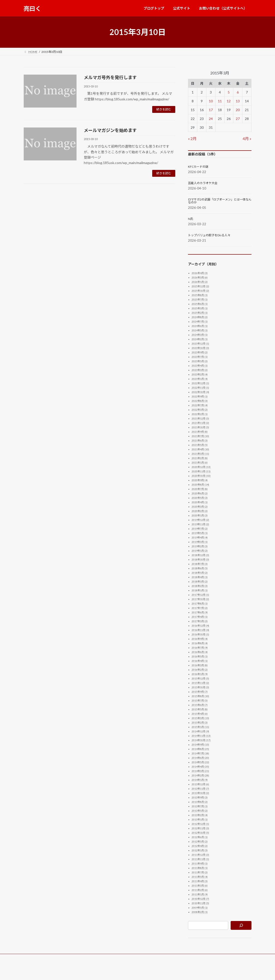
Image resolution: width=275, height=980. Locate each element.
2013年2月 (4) (200, 815)
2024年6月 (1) (200, 326)
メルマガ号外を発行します (110, 77)
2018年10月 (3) (200, 559)
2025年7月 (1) (200, 299)
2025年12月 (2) (200, 286)
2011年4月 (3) (200, 881)
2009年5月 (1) (200, 908)
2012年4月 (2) (200, 846)
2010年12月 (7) (200, 899)
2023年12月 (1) (200, 343)
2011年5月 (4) (200, 877)
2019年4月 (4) (200, 537)
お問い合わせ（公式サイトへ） (100, 958)
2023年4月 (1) (200, 366)
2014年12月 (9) (200, 731)
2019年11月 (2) (200, 524)
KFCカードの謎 (198, 167)
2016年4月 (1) (200, 661)
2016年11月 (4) (200, 630)
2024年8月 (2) (200, 317)
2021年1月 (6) (200, 462)
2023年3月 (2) (200, 370)
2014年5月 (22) (200, 762)
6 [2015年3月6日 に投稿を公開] (238, 92)
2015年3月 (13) (200, 718)
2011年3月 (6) (200, 886)
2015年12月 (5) (200, 678)
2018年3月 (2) (200, 581)
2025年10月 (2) (200, 291)
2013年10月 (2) (200, 793)
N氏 (191, 219)
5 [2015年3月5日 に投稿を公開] (229, 92)
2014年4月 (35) (200, 767)
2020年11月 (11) (201, 471)
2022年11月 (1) (200, 388)
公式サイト (63, 958)
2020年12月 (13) (201, 467)
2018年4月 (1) (200, 577)
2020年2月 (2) (200, 511)
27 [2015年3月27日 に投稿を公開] (238, 119)
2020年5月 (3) (200, 498)
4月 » (247, 138)
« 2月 (192, 138)
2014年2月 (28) (200, 775)
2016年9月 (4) (200, 639)
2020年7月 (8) (200, 489)
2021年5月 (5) (200, 445)
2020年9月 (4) (200, 480)
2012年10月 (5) (200, 833)
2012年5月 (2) (200, 841)
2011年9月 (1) (200, 863)
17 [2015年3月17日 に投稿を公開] (211, 110)
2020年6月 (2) (200, 493)
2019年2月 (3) (200, 546)
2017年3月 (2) (200, 621)
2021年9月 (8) (200, 432)
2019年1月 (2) (200, 551)
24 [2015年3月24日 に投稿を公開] (211, 119)
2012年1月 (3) (200, 850)
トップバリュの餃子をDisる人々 (209, 235)
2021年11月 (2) (200, 423)
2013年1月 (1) (200, 819)
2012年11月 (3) (200, 828)
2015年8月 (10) (200, 696)
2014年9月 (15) (200, 744)
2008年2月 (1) (200, 912)
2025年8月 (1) (200, 295)
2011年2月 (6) (200, 890)
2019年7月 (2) (200, 529)
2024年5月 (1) (200, 330)
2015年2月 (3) (200, 722)
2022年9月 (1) (200, 396)
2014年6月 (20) (200, 758)
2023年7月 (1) (200, 357)
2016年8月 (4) (200, 643)
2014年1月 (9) (200, 780)
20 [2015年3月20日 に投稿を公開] (238, 110)
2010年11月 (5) (200, 903)
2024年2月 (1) (200, 339)
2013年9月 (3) (200, 797)
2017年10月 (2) (200, 599)
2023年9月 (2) (200, 352)
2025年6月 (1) (200, 304)
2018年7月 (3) (200, 564)
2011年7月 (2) (200, 872)
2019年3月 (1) (200, 542)
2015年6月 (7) (200, 705)
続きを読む (164, 109)
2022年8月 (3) (200, 401)
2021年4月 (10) (200, 449)
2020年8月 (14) (200, 484)
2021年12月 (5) (200, 418)
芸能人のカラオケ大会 (203, 183)
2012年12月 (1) (200, 824)
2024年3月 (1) (200, 335)
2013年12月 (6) (200, 784)
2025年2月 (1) (200, 313)
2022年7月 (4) (200, 405)
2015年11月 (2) (200, 683)
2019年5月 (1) (200, 533)
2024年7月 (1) (200, 321)
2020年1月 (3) (200, 515)
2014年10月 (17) (201, 740)
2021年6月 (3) (200, 440)
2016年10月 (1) (200, 634)
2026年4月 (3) (200, 273)
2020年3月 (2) (200, 507)
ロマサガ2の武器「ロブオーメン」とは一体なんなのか (220, 201)
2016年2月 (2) (200, 670)
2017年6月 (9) (200, 612)
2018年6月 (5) (200, 568)
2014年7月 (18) (200, 753)
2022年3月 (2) (200, 410)
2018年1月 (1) (200, 590)
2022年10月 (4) (200, 392)
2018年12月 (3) (200, 555)
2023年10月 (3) (200, 348)
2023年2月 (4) (200, 374)
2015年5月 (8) (200, 709)
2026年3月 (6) (200, 277)
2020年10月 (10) (201, 476)
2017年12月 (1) (200, 595)
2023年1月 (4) (200, 379)
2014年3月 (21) (200, 771)
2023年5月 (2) (200, 361)
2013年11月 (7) (200, 789)
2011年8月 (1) (200, 868)
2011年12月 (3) (200, 855)
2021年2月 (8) (200, 458)
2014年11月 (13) (201, 736)
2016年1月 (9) (200, 674)
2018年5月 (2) (200, 573)
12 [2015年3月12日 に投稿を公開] (229, 101)
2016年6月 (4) (200, 652)
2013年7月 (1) (200, 806)
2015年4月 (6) (200, 714)
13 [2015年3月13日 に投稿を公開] (238, 101)
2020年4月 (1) (200, 502)
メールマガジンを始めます (110, 130)
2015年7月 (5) (200, 700)
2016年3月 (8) (200, 665)
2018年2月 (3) (200, 586)
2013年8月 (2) (200, 802)
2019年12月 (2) (200, 520)
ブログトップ (37, 958)
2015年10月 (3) (200, 687)
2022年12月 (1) (200, 383)
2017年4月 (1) (200, 617)
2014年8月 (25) (200, 749)
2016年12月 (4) (200, 626)
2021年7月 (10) (200, 436)
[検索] (241, 925)
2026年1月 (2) (200, 282)
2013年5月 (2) (200, 811)
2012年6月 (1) (200, 837)
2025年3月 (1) (200, 308)
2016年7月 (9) (200, 648)
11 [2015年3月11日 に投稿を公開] (220, 101)
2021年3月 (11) (200, 454)
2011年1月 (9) (200, 894)
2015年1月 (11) (200, 727)
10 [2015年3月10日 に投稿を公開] (211, 101)
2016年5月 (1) (200, 656)
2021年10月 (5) (200, 427)
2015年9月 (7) (200, 692)
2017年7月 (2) (200, 608)
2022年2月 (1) (200, 414)
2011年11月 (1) (200, 859)
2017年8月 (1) (200, 603)
